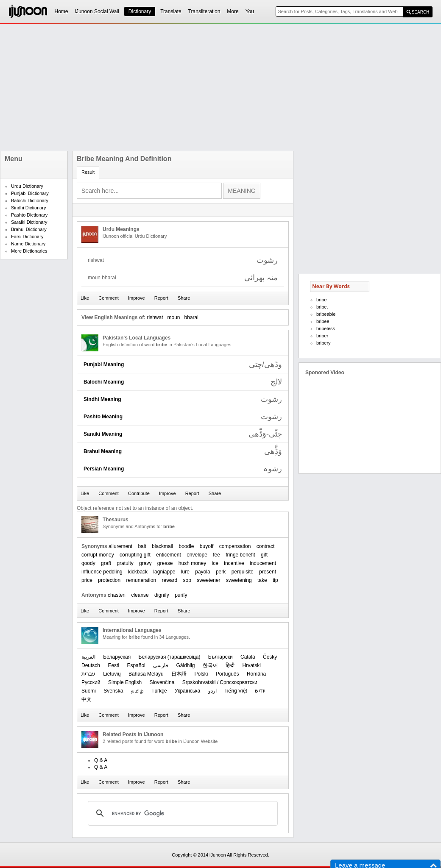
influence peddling (102, 572)
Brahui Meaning (103, 451)
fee (216, 555)
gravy (145, 563)
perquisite (243, 572)
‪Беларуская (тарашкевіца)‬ (170, 657)
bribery (324, 343)
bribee (323, 321)
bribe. (322, 307)
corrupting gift (135, 555)
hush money (192, 563)
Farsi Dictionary (27, 236)
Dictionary (140, 11)
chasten (117, 595)
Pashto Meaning (103, 417)
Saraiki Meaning (103, 434)
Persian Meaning (104, 469)
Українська (187, 691)
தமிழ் (137, 691)
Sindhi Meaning (102, 399)
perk (221, 572)
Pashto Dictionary (29, 215)
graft (106, 563)
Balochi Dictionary (30, 200)
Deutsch (91, 665)
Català (248, 657)
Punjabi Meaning (104, 364)
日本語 (179, 674)
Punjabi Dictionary (30, 193)
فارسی (161, 665)
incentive (234, 563)
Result (88, 172)
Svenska (113, 691)
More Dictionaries (29, 251)
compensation (235, 546)
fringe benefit (240, 555)
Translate (171, 11)
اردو (212, 691)
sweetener (208, 580)
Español (136, 665)
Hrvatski (252, 665)
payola (202, 572)
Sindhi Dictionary (29, 208)
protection (109, 580)
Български (220, 657)
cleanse (140, 595)
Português (227, 674)
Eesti (113, 665)
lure (185, 572)
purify (181, 595)
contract (266, 546)
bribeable (326, 314)
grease (165, 563)
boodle (186, 546)
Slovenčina (162, 682)
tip (275, 580)
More (233, 11)
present (268, 572)
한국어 (210, 665)
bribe (321, 300)
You (250, 11)
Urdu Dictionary (27, 186)
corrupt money (98, 555)
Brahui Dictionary (29, 229)
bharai (191, 317)
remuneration (141, 580)
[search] (181, 813)
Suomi (89, 691)
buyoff (207, 546)
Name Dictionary (28, 244)
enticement (169, 555)
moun (174, 317)
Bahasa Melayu (146, 674)
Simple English (125, 682)
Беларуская (117, 657)
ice (215, 563)
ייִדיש (260, 691)
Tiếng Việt (236, 691)
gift (264, 555)
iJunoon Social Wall (97, 11)
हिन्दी (230, 665)
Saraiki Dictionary (29, 222)
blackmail (162, 546)
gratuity (125, 563)
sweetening (239, 580)
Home (61, 11)
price (87, 580)
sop (187, 580)
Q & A (101, 760)
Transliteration (204, 11)
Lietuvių (112, 674)
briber (322, 336)
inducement (263, 563)
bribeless (326, 328)
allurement (120, 546)
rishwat (155, 317)
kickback (138, 572)
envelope (197, 555)
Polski (201, 674)
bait (142, 546)
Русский (91, 682)
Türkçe (159, 691)
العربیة (88, 657)
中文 (87, 699)
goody (88, 563)
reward (169, 580)
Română (256, 674)
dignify (162, 595)
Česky (270, 657)
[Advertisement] (188, 87)
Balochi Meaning (104, 382)
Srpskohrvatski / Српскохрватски (220, 682)
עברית (88, 674)
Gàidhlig (185, 665)
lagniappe (164, 572)
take (262, 580)
